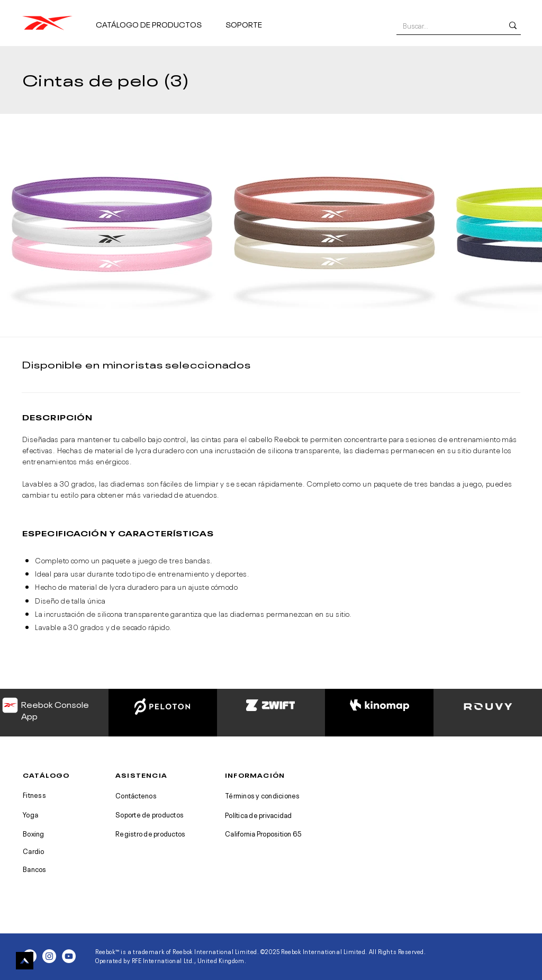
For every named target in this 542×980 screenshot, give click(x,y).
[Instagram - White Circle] (49, 956)
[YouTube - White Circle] (69, 956)
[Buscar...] (445, 25)
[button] (156, 19)
